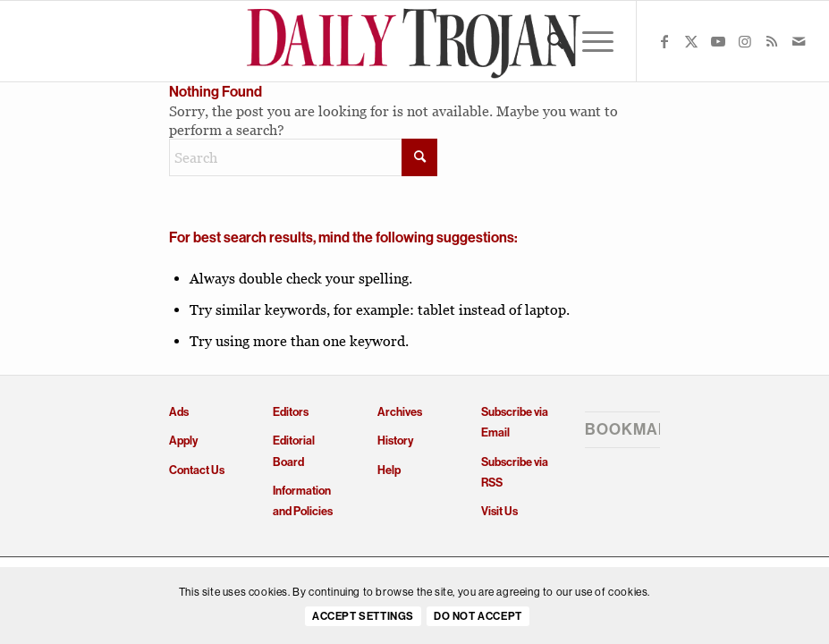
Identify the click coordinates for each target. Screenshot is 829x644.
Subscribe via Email (515, 422)
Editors (291, 412)
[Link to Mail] (799, 41)
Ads (179, 412)
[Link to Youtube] (718, 41)
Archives (400, 412)
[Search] (547, 41)
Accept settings (363, 616)
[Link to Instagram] (745, 41)
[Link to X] (691, 41)
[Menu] (589, 41)
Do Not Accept (478, 616)
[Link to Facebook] (664, 41)
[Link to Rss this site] (772, 41)
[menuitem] (547, 41)
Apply (183, 441)
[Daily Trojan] (414, 41)
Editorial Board (294, 451)
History (395, 441)
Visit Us (499, 511)
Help (389, 470)
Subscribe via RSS (515, 472)
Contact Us (197, 470)
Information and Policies (303, 501)
